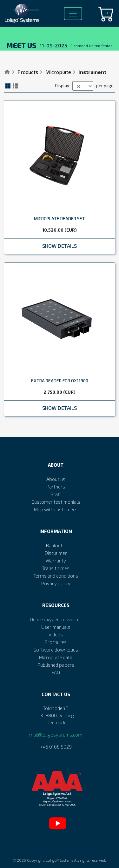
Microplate (58, 72)
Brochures (56, 642)
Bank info (56, 545)
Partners (56, 487)
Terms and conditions (56, 576)
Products (28, 72)
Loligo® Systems (60, 860)
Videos (56, 634)
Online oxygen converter (56, 619)
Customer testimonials (56, 502)
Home (7, 72)
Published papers (56, 665)
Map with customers (56, 509)
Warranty (56, 561)
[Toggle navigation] (73, 14)
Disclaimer (56, 553)
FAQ (56, 672)
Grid (8, 86)
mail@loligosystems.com (56, 735)
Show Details (60, 246)
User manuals (56, 627)
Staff (56, 494)
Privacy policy (56, 583)
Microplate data (56, 657)
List (16, 86)
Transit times (56, 568)
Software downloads (56, 650)
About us (56, 479)
